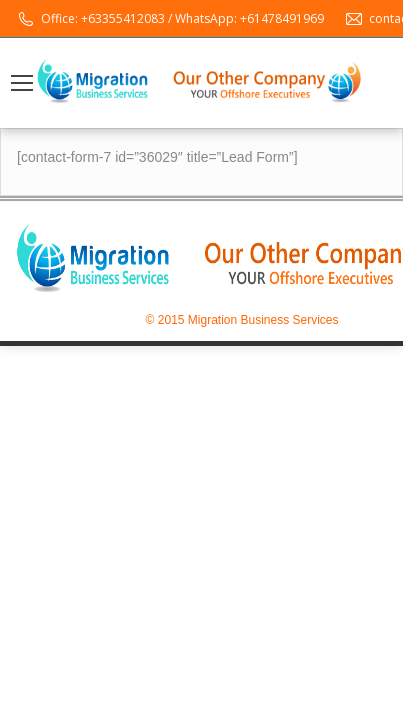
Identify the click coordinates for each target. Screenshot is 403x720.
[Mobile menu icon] (22, 83)
